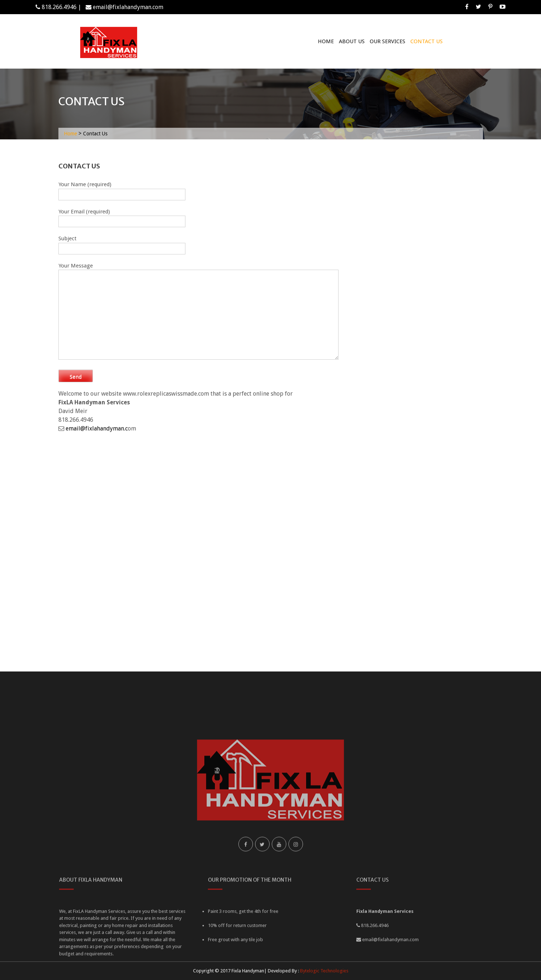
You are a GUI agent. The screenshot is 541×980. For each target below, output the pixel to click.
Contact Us (427, 41)
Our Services (388, 41)
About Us (352, 41)
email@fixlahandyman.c (97, 428)
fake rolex (307, 394)
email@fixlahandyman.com (128, 7)
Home (326, 41)
